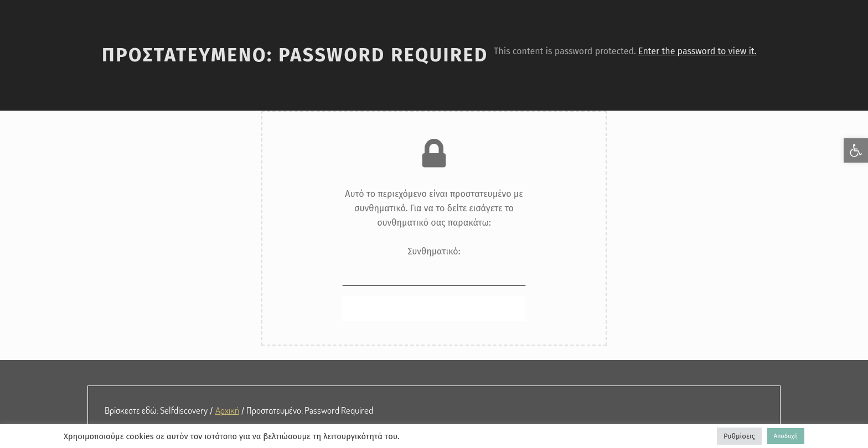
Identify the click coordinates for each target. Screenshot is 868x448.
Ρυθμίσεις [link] (739, 436)
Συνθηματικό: (434, 266)
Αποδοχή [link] (786, 436)
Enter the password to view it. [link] (697, 51)
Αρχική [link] (227, 410)
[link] (856, 150)
